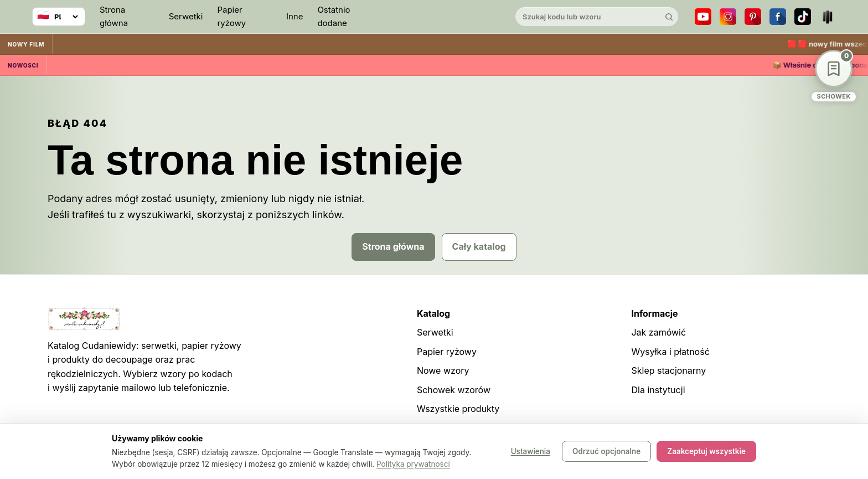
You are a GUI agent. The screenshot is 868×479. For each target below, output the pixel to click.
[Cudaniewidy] (434, 17)
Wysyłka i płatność (670, 352)
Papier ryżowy (231, 16)
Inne (295, 16)
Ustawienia (531, 451)
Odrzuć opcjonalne (606, 451)
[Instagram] (728, 17)
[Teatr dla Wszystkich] (828, 17)
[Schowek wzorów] (834, 76)
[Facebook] (778, 17)
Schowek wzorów (454, 390)
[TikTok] (803, 17)
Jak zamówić (658, 332)
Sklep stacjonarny (668, 370)
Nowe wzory (443, 370)
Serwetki (186, 16)
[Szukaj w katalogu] (587, 17)
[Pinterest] (753, 17)
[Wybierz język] (59, 17)
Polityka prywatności (413, 464)
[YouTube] (703, 17)
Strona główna (114, 16)
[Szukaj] (669, 17)
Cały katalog (479, 246)
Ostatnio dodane (334, 16)
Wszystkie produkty (458, 409)
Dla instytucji (658, 390)
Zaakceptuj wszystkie (706, 451)
